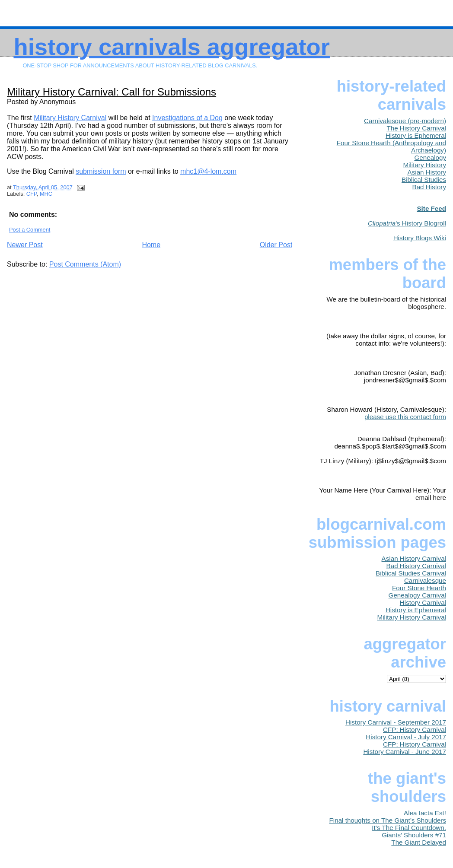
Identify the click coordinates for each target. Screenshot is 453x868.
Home (151, 245)
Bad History (429, 187)
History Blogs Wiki (420, 238)
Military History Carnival (70, 118)
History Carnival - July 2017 (406, 737)
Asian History (427, 172)
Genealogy (430, 157)
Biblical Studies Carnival (411, 573)
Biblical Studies (424, 180)
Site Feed (431, 208)
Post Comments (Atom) (85, 264)
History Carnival (423, 603)
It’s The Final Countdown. (409, 828)
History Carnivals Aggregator (172, 47)
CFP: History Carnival (415, 730)
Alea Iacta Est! (425, 813)
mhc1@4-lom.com (208, 171)
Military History (424, 165)
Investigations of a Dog (187, 118)
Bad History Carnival (416, 566)
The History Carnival (416, 128)
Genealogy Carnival (417, 595)
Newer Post (25, 245)
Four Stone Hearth (419, 588)
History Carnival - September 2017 (396, 722)
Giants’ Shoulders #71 (414, 835)
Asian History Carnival (414, 558)
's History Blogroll (407, 223)
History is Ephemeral (416, 135)
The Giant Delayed (419, 842)
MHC (46, 194)
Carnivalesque (425, 580)
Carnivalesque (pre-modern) (405, 121)
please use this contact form (405, 417)
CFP (32, 194)
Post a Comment (30, 230)
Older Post (276, 245)
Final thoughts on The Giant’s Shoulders (388, 820)
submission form (101, 171)
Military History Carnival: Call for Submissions (112, 92)
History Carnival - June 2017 (405, 752)
